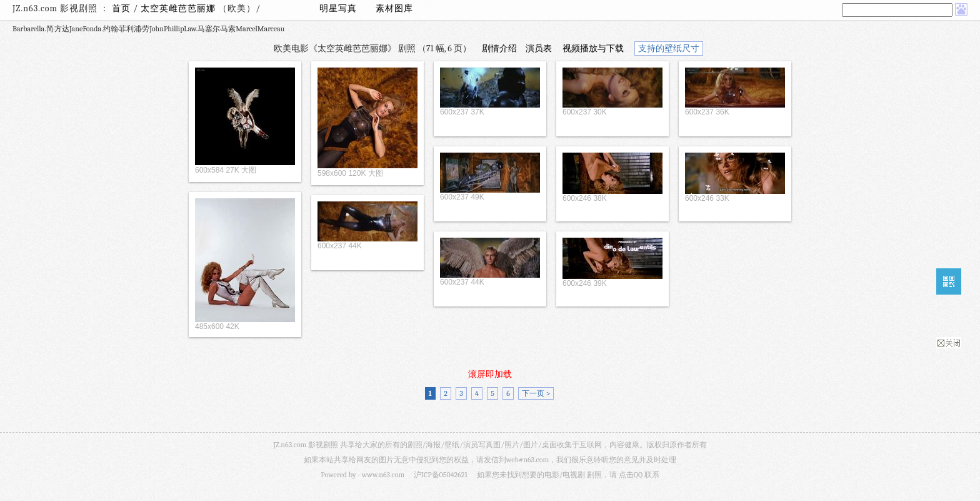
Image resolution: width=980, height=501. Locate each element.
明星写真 (338, 8)
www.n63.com (383, 475)
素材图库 (394, 8)
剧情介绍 (499, 48)
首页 (121, 8)
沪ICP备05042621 (441, 475)
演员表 (539, 48)
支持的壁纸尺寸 (669, 48)
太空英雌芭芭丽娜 (179, 8)
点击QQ (631, 475)
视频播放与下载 (593, 48)
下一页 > (536, 393)
